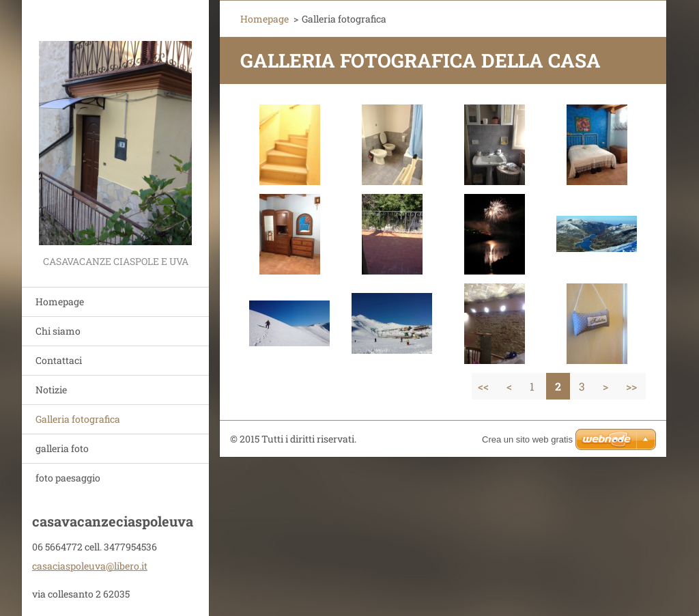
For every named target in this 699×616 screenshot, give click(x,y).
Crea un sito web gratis (527, 439)
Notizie (51, 390)
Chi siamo (58, 331)
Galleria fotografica (78, 419)
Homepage (60, 302)
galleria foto (62, 448)
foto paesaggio (68, 478)
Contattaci (59, 360)
